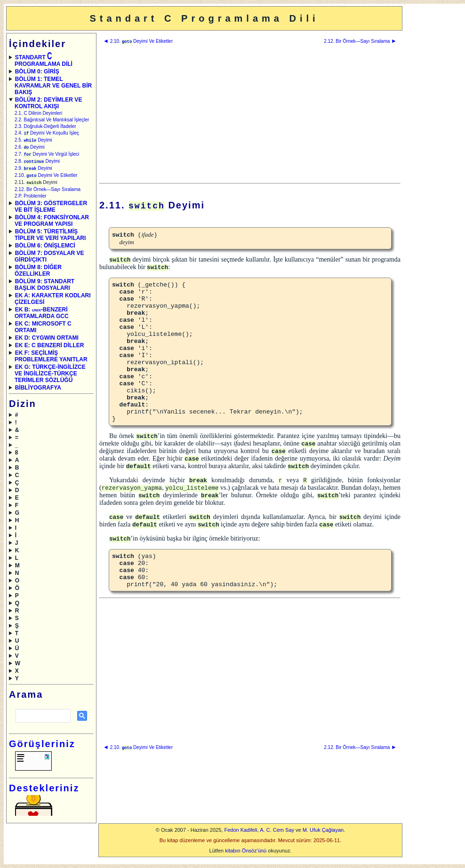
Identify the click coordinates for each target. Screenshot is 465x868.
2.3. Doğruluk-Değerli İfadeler (45, 126)
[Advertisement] (433, 147)
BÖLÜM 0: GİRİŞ (37, 72)
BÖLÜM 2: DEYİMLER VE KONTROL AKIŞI (48, 103)
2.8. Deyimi (37, 163)
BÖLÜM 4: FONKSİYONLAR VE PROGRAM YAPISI (52, 224)
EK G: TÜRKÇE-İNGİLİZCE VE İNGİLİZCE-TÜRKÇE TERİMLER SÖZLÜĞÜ (50, 377)
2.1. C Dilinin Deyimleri (38, 113)
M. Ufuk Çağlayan (323, 834)
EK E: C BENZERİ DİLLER (50, 349)
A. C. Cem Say (277, 834)
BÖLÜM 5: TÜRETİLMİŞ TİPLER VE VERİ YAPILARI (50, 239)
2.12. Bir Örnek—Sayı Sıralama (48, 193)
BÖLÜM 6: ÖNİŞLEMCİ (45, 249)
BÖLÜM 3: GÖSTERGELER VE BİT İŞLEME (51, 210)
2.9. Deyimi (33, 171)
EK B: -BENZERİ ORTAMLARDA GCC (42, 317)
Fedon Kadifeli (241, 834)
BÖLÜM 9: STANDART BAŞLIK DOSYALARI (44, 288)
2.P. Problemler (31, 200)
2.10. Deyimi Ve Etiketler (46, 179)
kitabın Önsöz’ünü (246, 854)
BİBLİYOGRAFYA (38, 391)
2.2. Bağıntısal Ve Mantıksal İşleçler (52, 120)
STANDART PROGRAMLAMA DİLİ (44, 61)
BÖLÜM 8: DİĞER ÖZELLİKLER (38, 274)
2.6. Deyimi (30, 148)
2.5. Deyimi (33, 141)
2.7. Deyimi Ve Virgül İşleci (47, 156)
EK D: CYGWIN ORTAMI (47, 342)
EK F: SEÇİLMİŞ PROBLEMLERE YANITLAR (51, 360)
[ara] (42, 720)
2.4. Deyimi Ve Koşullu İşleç (47, 133)
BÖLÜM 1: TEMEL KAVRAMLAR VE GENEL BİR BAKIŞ (53, 86)
